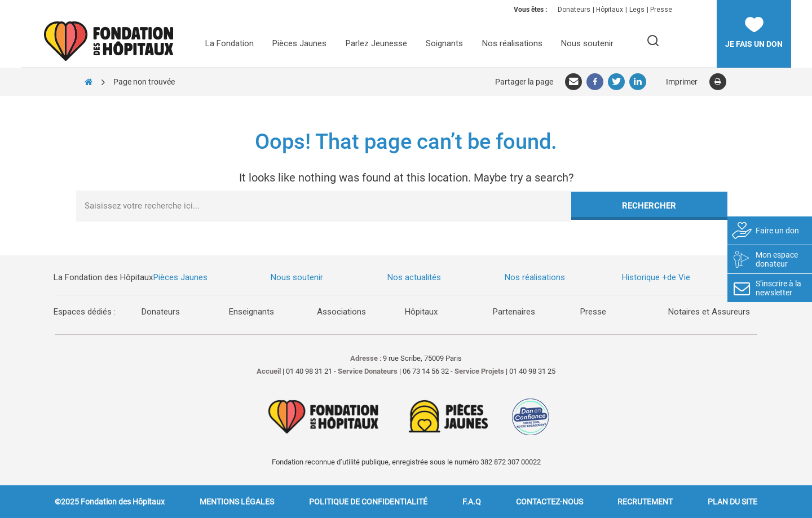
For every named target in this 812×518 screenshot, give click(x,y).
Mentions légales (237, 502)
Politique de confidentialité (368, 502)
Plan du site (732, 502)
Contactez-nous (550, 502)
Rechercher (649, 206)
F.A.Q (472, 502)
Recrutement (645, 502)
